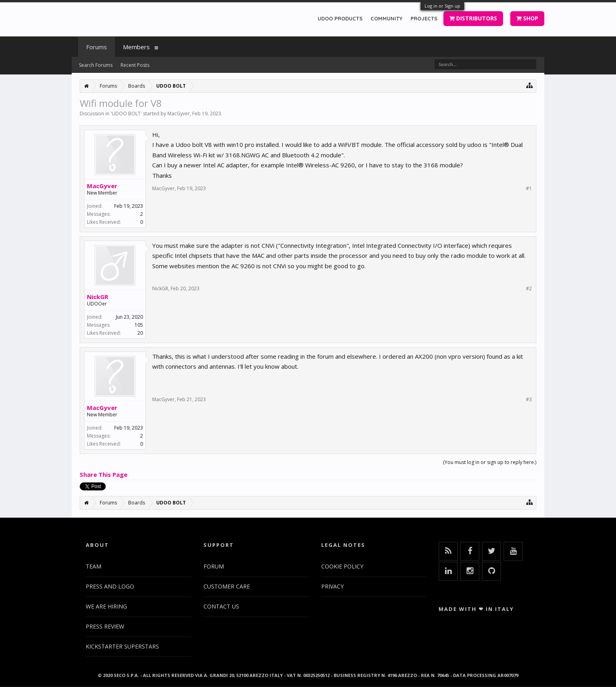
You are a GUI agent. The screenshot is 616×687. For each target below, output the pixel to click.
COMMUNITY (387, 18)
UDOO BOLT (126, 113)
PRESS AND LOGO (110, 586)
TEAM (94, 566)
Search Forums (96, 65)
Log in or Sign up (442, 6)
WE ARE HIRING (106, 606)
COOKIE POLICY (342, 566)
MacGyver (179, 113)
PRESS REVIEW (105, 626)
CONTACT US (221, 606)
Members (136, 47)
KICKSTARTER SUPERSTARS (122, 646)
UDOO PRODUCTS (340, 18)
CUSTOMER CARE (227, 586)
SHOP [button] (527, 18)
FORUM (214, 566)
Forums (97, 47)
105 (139, 325)
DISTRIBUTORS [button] (473, 18)
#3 (529, 400)
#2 (529, 289)
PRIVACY (332, 586)
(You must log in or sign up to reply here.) (490, 462)
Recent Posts (135, 65)
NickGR (98, 297)
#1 (529, 189)
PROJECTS (424, 18)
